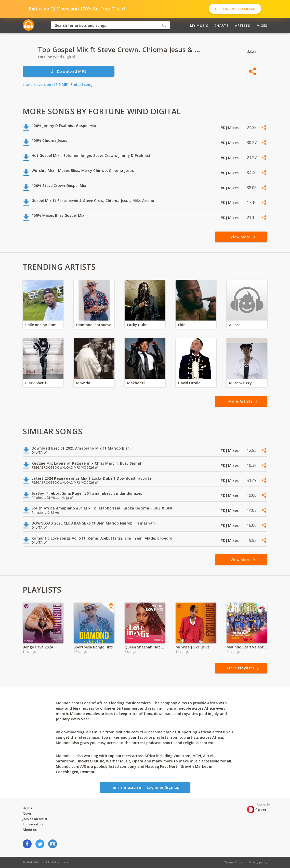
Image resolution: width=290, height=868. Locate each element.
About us (30, 829)
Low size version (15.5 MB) (45, 85)
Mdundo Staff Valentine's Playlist (247, 647)
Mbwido (83, 383)
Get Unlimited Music (235, 9)
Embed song (82, 85)
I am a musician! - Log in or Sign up (145, 787)
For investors (33, 824)
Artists (243, 25)
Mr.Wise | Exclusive (193, 647)
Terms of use (233, 862)
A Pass (235, 325)
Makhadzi (136, 383)
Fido (182, 325)
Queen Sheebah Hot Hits (145, 647)
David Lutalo (189, 383)
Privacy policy (258, 862)
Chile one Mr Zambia (43, 325)
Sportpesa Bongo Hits (93, 647)
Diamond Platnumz (94, 325)
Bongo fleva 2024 (38, 647)
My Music (199, 25)
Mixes (262, 25)
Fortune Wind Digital (56, 57)
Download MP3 (68, 71)
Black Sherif (36, 383)
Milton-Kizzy (240, 383)
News (27, 813)
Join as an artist (35, 819)
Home (28, 808)
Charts (221, 25)
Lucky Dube (137, 325)
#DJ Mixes (230, 128)
